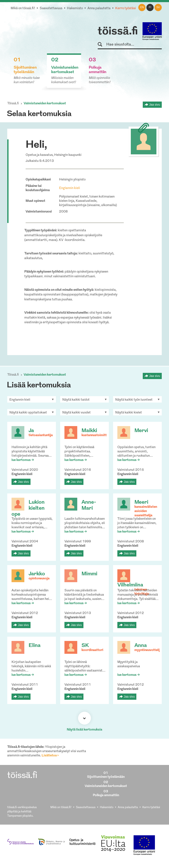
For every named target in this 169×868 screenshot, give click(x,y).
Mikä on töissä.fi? (23, 8)
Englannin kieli (70, 188)
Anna (141, 646)
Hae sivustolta (102, 45)
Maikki (89, 431)
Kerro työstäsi (126, 8)
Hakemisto (75, 8)
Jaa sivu (155, 105)
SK (85, 646)
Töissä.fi (13, 104)
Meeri (141, 502)
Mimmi (89, 574)
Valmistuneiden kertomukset (45, 104)
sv (158, 7)
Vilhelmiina (130, 585)
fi (150, 7)
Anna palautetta (99, 8)
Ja (31, 431)
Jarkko (37, 574)
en (142, 7)
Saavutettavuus (51, 8)
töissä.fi (118, 32)
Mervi (141, 431)
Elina (35, 646)
